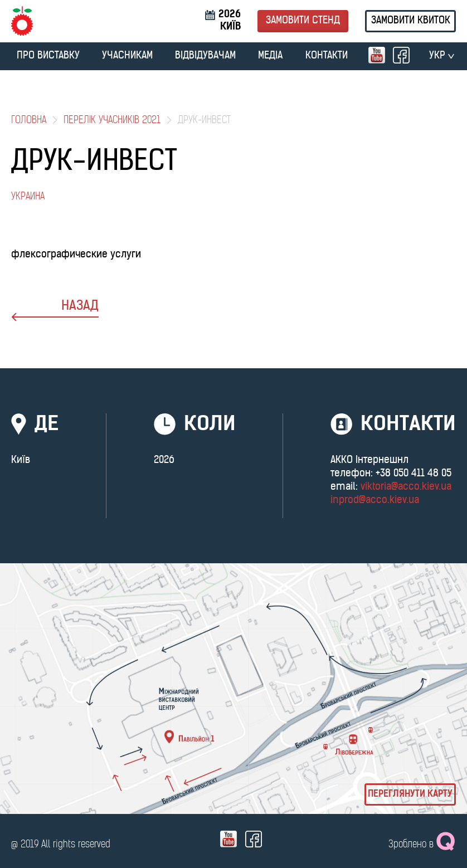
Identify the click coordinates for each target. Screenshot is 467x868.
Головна (29, 121)
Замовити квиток (411, 21)
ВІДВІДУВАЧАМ (205, 56)
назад (55, 311)
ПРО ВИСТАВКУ (48, 56)
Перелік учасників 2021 (112, 121)
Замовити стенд (303, 21)
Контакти (327, 56)
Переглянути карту (410, 794)
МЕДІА (270, 56)
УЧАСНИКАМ (127, 56)
